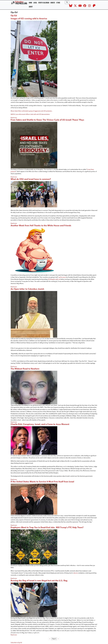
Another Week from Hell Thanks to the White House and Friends (41, 226)
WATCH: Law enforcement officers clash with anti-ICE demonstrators (30, 114)
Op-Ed (14, 16)
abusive (76, 573)
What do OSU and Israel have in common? (31, 179)
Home (30, 3)
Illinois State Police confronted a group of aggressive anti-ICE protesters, (31, 111)
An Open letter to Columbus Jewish (27, 289)
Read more (14, 118)
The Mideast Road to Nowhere (25, 369)
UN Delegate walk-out (54, 279)
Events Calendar (44, 3)
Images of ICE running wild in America (29, 19)
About (31, 7)
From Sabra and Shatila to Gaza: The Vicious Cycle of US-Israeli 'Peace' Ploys (47, 120)
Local (35, 3)
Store (58, 3)
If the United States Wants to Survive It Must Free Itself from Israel (42, 482)
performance (62, 277)
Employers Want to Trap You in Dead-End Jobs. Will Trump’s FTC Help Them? (47, 528)
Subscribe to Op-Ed (16, 643)
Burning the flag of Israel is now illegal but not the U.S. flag (39, 581)
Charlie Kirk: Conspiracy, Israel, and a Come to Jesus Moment (40, 424)
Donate (53, 3)
